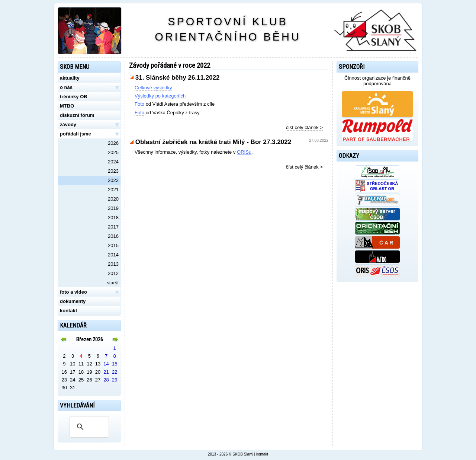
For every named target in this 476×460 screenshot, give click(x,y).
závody (89, 125)
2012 (113, 273)
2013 (113, 264)
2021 (113, 190)
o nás (89, 87)
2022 (113, 180)
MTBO (67, 106)
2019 (113, 208)
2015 (113, 245)
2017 (113, 227)
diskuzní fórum (77, 115)
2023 (113, 171)
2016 (113, 236)
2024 (113, 162)
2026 (113, 143)
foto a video (89, 292)
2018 (113, 218)
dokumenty (73, 301)
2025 (113, 152)
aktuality (70, 78)
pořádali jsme (89, 134)
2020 (113, 199)
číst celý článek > (304, 127)
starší (113, 283)
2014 (113, 255)
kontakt (68, 311)
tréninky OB (74, 97)
